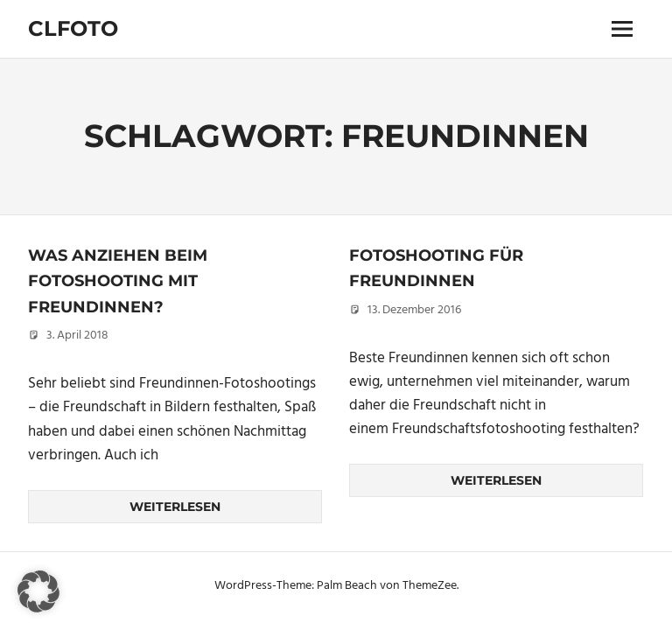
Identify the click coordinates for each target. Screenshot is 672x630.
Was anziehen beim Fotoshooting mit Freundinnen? (118, 281)
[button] (38, 591)
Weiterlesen (175, 507)
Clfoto (73, 28)
